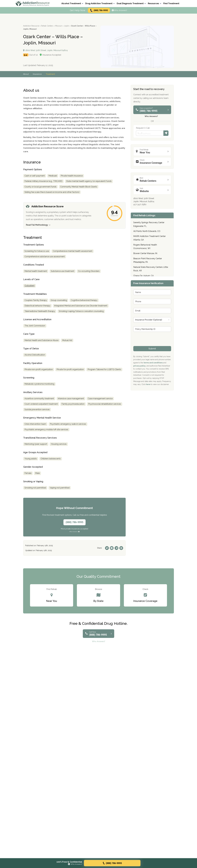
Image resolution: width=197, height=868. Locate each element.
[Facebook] (112, 548)
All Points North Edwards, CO (147, 231)
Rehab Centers (47, 26)
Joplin (66, 26)
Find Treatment (171, 3)
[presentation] (152, 344)
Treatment (51, 74)
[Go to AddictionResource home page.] (33, 3)
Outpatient (30, 286)
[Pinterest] (121, 548)
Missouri (59, 26)
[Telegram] (116, 548)
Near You (153, 151)
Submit (166, 133)
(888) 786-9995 (99, 10)
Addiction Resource (31, 26)
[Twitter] (107, 548)
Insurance (38, 74)
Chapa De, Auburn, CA (143, 276)
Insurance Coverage (153, 162)
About (26, 74)
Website (153, 190)
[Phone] (150, 133)
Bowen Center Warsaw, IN (145, 253)
